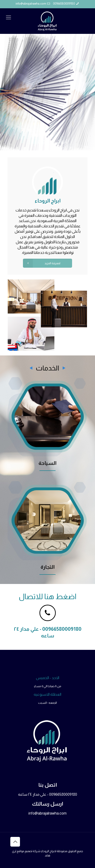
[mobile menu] (8, 18)
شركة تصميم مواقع (29, 851)
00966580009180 (64, 4)
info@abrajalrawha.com (31, 4)
